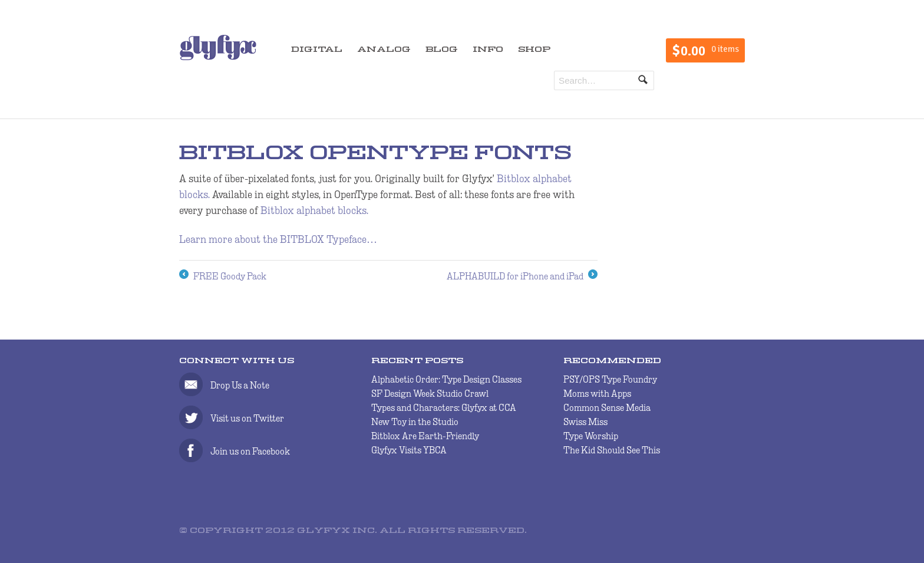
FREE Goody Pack (223, 276)
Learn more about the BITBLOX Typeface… (278, 239)
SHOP (534, 50)
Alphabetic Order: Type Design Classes (446, 379)
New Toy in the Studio (415, 422)
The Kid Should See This (612, 450)
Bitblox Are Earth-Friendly (425, 436)
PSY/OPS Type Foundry (610, 379)
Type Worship (591, 436)
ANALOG (384, 50)
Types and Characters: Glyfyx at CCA (444, 408)
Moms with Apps (597, 394)
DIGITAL (317, 50)
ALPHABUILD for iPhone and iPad (522, 276)
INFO (488, 50)
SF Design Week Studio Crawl (430, 394)
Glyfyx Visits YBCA (409, 450)
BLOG (442, 50)
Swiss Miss (585, 422)
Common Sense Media (607, 408)
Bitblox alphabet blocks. (314, 210)
